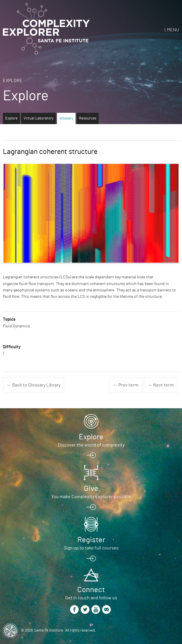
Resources (88, 118)
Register (91, 540)
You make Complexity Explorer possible (91, 497)
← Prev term (126, 385)
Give (91, 489)
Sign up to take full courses (91, 548)
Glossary (66, 118)
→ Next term (161, 385)
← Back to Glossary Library (34, 385)
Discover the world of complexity (91, 445)
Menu (173, 30)
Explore (13, 81)
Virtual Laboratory (38, 118)
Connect (91, 590)
